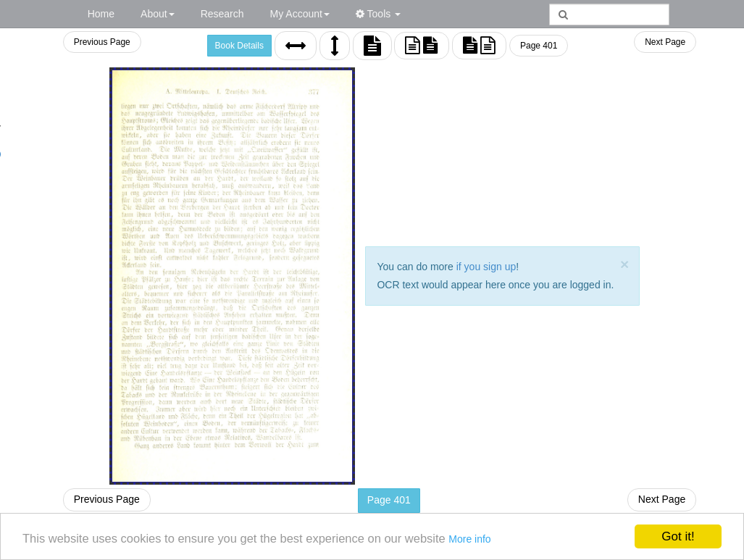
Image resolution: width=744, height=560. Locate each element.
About (158, 14)
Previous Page (101, 42)
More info (483, 539)
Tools (378, 14)
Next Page (665, 42)
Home (101, 14)
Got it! (678, 536)
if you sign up (486, 267)
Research (222, 14)
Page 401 (539, 46)
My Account (300, 14)
